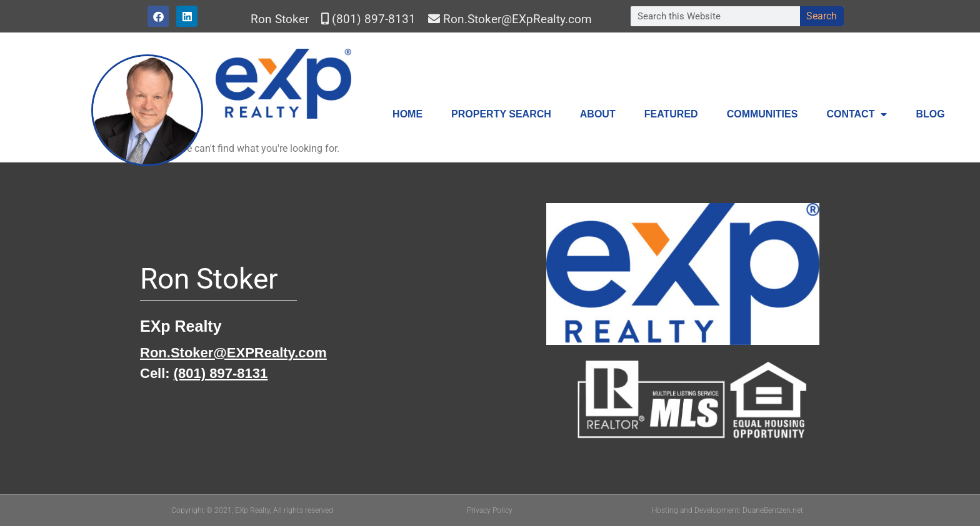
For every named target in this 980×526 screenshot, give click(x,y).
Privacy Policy (490, 510)
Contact (857, 114)
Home (407, 114)
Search (822, 16)
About (598, 114)
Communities (762, 114)
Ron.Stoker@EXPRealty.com (233, 353)
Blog (930, 114)
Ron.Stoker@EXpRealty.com (517, 19)
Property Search (501, 114)
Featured (671, 114)
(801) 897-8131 (374, 19)
